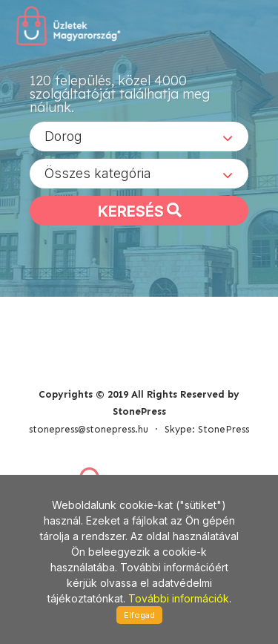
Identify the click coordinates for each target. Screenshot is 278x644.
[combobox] (139, 137)
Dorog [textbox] (63, 136)
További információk (179, 598)
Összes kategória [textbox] (98, 173)
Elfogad (139, 615)
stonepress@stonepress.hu (89, 429)
